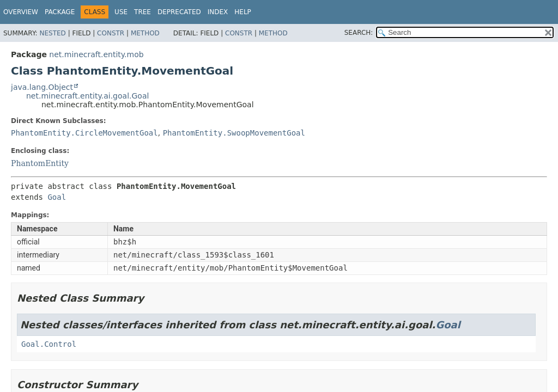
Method (145, 33)
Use (121, 12)
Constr (111, 33)
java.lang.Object (42, 87)
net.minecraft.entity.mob (96, 54)
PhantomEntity (40, 163)
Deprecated (179, 12)
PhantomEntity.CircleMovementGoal (84, 133)
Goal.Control (49, 344)
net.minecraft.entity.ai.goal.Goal (87, 96)
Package (60, 12)
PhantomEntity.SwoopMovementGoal (234, 133)
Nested (52, 33)
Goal (57, 197)
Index (218, 12)
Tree (142, 12)
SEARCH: (359, 33)
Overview (21, 12)
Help (243, 12)
